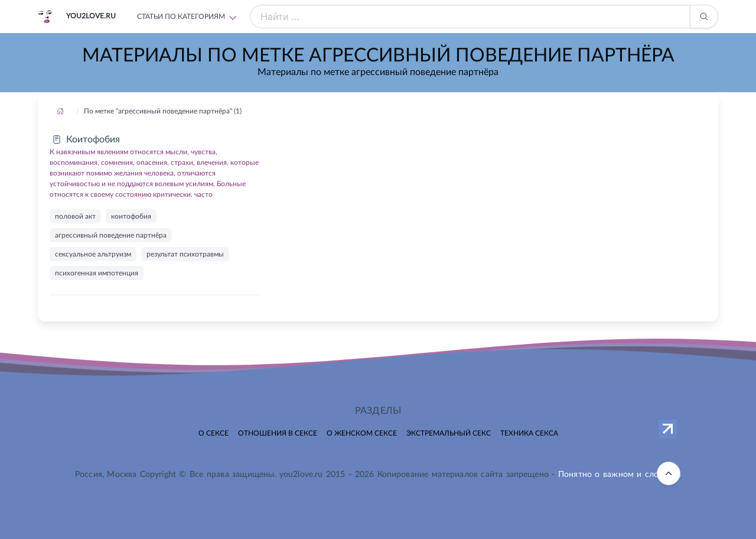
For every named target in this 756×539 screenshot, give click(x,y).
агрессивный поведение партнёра (111, 235)
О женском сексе (362, 433)
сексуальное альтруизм (93, 254)
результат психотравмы (185, 254)
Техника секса (529, 433)
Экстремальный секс (449, 433)
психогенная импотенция (97, 273)
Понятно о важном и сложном (620, 475)
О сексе (214, 433)
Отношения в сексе (278, 433)
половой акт (75, 216)
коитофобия (131, 216)
